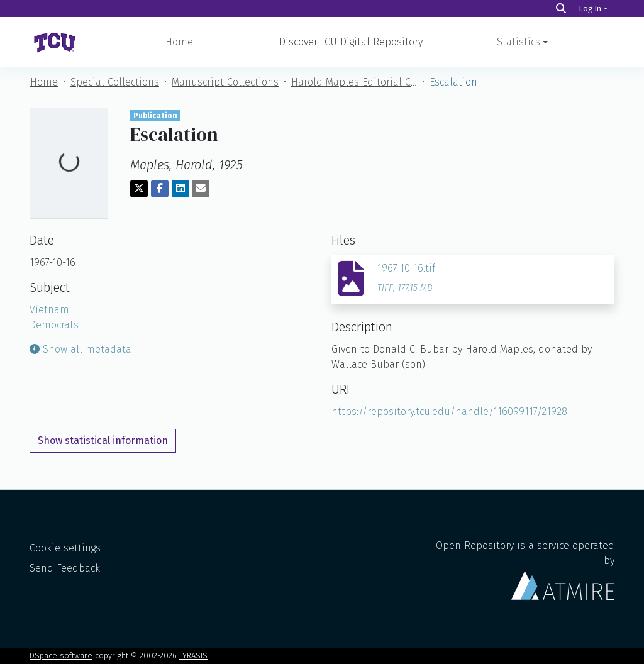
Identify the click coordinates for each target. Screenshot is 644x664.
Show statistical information (103, 440)
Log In (590, 8)
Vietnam (49, 310)
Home (179, 42)
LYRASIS (193, 656)
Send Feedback (65, 568)
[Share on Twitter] (139, 189)
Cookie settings (65, 548)
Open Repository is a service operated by (525, 570)
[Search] (561, 8)
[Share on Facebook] (160, 189)
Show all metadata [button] (80, 349)
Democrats (54, 325)
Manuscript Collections (225, 82)
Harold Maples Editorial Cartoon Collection (354, 82)
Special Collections (115, 82)
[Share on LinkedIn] (180, 189)
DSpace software (61, 656)
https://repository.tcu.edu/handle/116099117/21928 (449, 412)
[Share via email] (201, 189)
